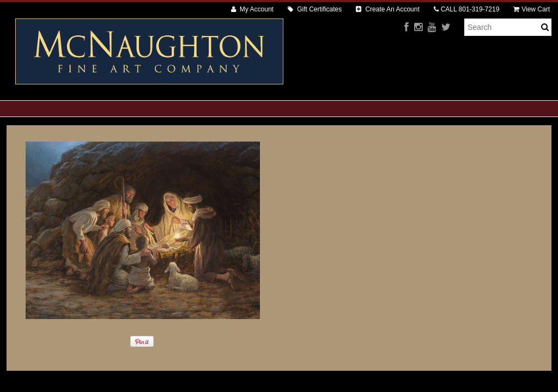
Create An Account (388, 9)
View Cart (532, 9)
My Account (252, 9)
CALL (467, 9)
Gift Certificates (315, 9)
